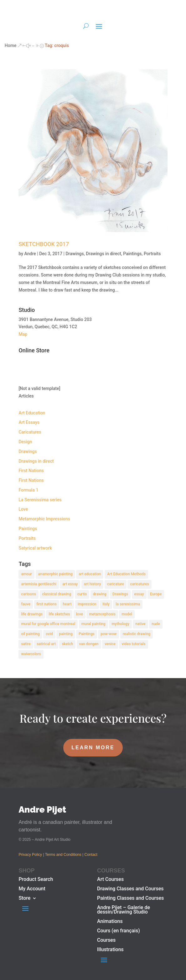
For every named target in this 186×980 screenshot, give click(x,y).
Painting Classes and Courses (130, 898)
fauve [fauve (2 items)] (26, 604)
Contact (91, 855)
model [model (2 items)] (127, 614)
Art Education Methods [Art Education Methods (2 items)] (126, 574)
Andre (30, 254)
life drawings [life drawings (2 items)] (32, 614)
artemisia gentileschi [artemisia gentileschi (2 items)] (39, 584)
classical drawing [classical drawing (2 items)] (57, 594)
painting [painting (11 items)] (66, 634)
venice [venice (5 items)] (110, 644)
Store (24, 898)
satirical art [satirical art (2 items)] (46, 644)
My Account (32, 889)
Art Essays (29, 422)
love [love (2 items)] (80, 614)
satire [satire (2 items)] (26, 644)
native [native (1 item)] (140, 624)
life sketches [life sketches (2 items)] (59, 614)
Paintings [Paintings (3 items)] (87, 634)
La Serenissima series (40, 500)
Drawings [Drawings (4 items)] (120, 594)
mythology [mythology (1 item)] (120, 624)
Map (23, 334)
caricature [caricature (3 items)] (116, 584)
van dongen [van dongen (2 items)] (89, 644)
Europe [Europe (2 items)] (156, 594)
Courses (106, 940)
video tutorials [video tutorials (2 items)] (133, 644)
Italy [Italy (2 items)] (106, 604)
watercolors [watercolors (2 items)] (31, 654)
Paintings (132, 254)
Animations (110, 922)
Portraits (152, 254)
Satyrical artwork (35, 548)
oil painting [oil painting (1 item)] (30, 634)
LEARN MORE (93, 748)
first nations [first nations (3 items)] (47, 604)
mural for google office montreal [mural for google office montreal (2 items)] (48, 624)
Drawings (75, 254)
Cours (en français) (119, 931)
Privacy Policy (30, 855)
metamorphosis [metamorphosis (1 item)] (102, 614)
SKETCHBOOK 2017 (44, 244)
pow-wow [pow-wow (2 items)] (108, 634)
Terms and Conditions (63, 855)
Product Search (36, 880)
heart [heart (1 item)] (67, 604)
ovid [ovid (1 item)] (49, 634)
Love (23, 509)
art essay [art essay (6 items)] (70, 584)
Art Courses (110, 880)
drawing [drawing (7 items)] (100, 594)
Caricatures (30, 432)
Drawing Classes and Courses (130, 889)
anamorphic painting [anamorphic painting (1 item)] (55, 574)
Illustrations (110, 950)
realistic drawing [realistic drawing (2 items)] (137, 634)
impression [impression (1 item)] (87, 604)
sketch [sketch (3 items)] (67, 644)
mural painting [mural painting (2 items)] (93, 624)
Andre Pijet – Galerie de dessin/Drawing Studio (124, 910)
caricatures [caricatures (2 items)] (139, 584)
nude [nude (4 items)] (156, 624)
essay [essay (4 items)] (139, 594)
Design (25, 442)
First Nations (31, 471)
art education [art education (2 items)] (90, 574)
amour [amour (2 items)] (26, 574)
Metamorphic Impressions (44, 519)
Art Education (32, 413)
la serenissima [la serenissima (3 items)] (128, 604)
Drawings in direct (103, 254)
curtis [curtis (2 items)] (82, 594)
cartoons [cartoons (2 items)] (28, 594)
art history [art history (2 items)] (93, 584)
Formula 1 (28, 490)
